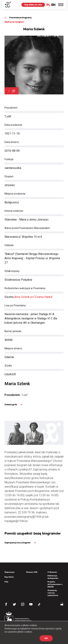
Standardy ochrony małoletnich (53, 593)
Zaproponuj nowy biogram (18, 543)
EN (53, 5)
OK (46, 638)
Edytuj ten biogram (14, 22)
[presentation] (3, 292)
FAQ (6, 582)
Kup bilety (9, 577)
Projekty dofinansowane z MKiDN (55, 584)
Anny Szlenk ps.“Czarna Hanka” (34, 297)
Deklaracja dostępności (53, 577)
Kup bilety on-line (33, 5)
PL (48, 5)
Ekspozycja (9, 572)
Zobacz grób (11, 404)
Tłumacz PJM (32, 572)
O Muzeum (52, 572)
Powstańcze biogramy (21, 17)
